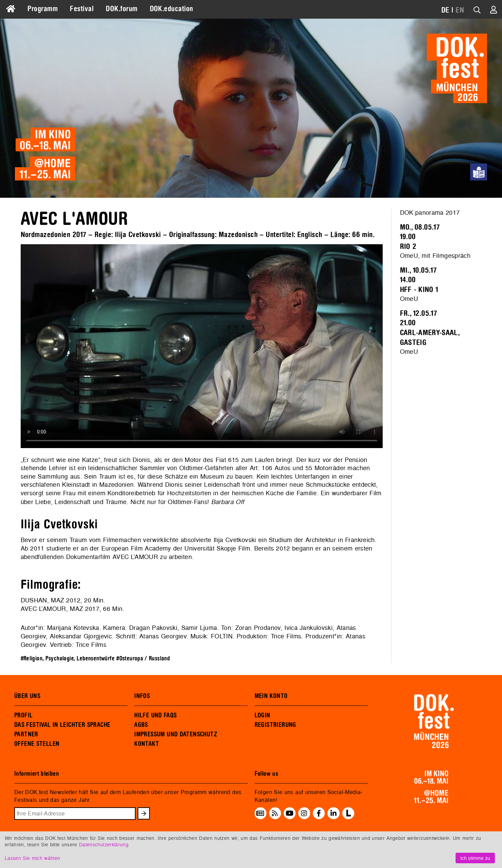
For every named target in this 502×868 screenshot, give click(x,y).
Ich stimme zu (475, 858)
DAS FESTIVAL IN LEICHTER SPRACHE (62, 725)
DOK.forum (122, 9)
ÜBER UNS (27, 696)
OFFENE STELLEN (37, 744)
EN (460, 10)
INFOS (142, 696)
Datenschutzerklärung (104, 844)
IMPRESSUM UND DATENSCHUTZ (176, 734)
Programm (43, 9)
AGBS (141, 725)
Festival (82, 9)
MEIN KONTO (271, 696)
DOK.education (172, 9)
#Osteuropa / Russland (143, 659)
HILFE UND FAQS (155, 715)
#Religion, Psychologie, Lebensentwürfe (68, 659)
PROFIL (23, 715)
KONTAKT (147, 744)
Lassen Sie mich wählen (32, 858)
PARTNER (26, 734)
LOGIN (263, 715)
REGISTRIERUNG (275, 725)
